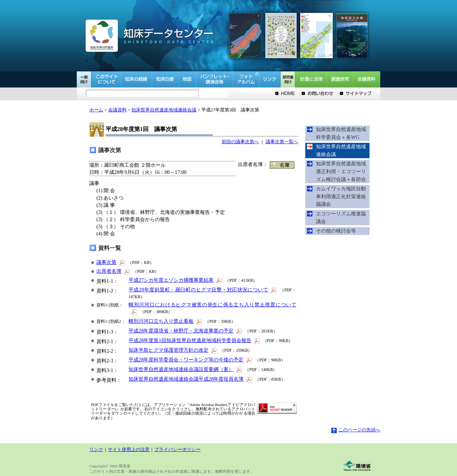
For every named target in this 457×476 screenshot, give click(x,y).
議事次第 (111, 262)
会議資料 (117, 110)
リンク (96, 450)
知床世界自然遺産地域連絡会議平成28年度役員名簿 (191, 379)
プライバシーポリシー (177, 450)
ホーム (96, 110)
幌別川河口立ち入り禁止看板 (166, 321)
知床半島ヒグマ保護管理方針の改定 (173, 350)
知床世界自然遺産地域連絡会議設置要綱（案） (186, 369)
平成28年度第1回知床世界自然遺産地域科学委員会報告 (195, 340)
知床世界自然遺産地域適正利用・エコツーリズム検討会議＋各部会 (341, 171)
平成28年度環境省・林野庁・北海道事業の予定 (186, 331)
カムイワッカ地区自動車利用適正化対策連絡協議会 (341, 196)
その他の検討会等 (336, 231)
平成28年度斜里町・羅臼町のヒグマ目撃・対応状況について (203, 290)
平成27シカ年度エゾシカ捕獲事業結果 (176, 280)
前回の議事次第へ (240, 142)
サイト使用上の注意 (129, 450)
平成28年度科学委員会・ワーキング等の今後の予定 (191, 360)
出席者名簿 (114, 271)
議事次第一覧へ (282, 142)
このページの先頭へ (356, 430)
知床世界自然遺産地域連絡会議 (164, 110)
